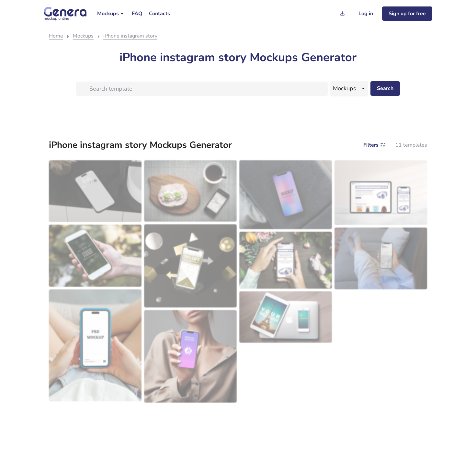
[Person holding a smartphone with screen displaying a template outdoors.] (95, 256)
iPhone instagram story (130, 36)
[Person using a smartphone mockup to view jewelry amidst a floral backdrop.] (286, 260)
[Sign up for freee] (407, 14)
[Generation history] (342, 14)
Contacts (159, 14)
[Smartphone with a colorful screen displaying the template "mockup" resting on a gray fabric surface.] (286, 195)
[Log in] (366, 14)
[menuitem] (111, 14)
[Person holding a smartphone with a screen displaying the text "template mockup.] (95, 345)
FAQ (137, 14)
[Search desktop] (385, 89)
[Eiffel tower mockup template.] (286, 317)
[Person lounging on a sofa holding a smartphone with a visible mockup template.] (381, 258)
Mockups (108, 14)
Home (56, 36)
